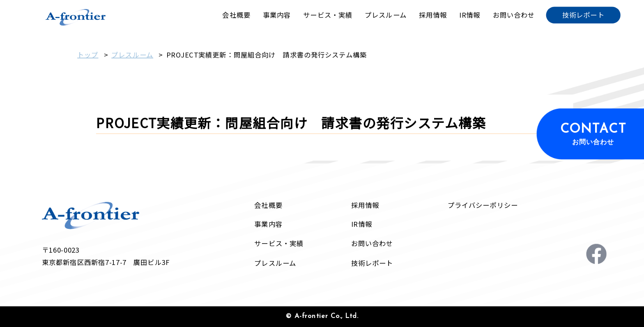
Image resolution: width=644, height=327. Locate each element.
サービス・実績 (279, 244)
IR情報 (362, 224)
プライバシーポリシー (483, 205)
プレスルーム (132, 55)
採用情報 (365, 205)
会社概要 (268, 205)
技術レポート (372, 263)
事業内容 (268, 224)
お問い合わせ (372, 244)
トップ (88, 55)
